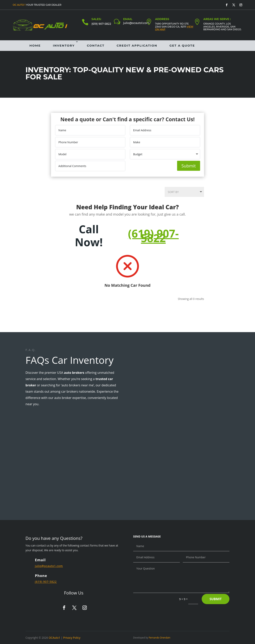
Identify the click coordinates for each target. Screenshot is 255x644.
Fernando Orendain (160, 638)
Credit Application (137, 45)
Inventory (64, 45)
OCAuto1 (54, 638)
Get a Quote (182, 45)
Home (35, 45)
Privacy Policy (72, 638)
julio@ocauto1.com (136, 23)
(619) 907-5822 (101, 24)
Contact (96, 45)
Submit (189, 166)
